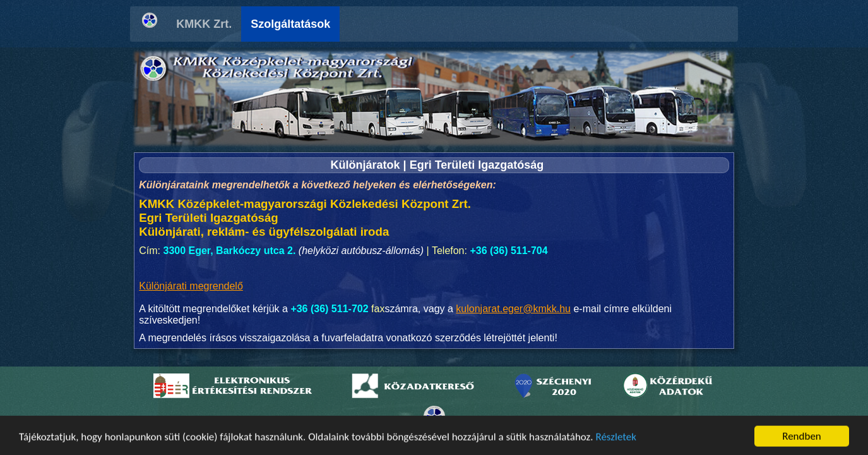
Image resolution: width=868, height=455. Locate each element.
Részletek (616, 441)
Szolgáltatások (290, 24)
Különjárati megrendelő (191, 286)
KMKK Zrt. (204, 24)
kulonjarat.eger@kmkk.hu (513, 309)
